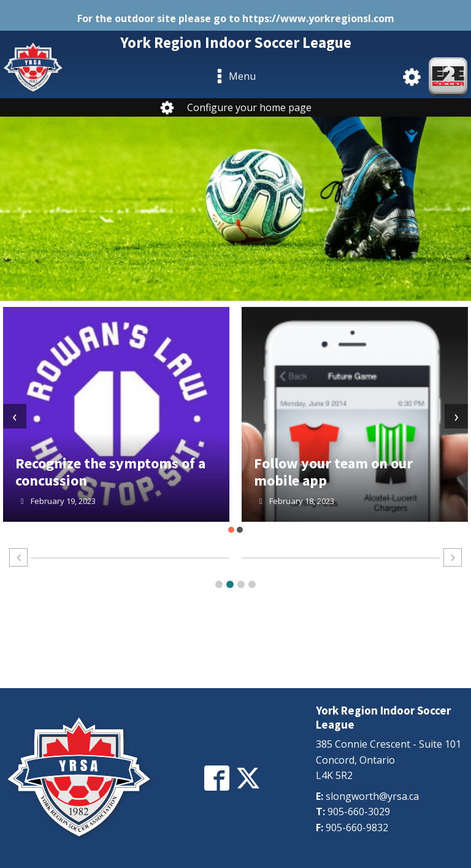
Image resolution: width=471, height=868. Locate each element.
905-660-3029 (359, 812)
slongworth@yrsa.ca (372, 796)
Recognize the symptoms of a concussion (110, 472)
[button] (231, 530)
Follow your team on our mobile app (333, 472)
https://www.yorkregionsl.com (318, 18)
